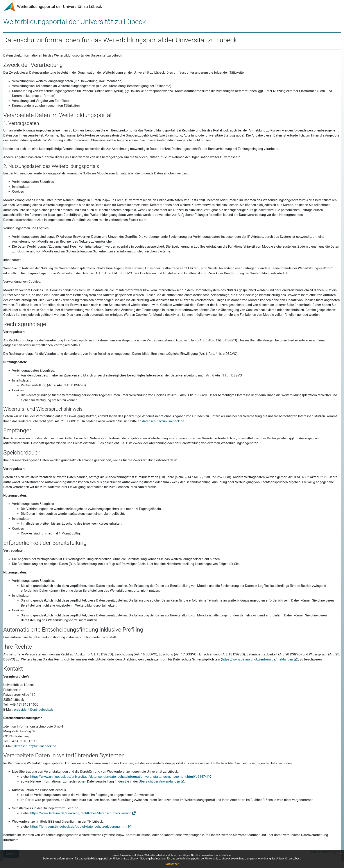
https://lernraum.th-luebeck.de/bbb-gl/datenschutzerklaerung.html (79, 827)
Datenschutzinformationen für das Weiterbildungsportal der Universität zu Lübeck (91, 859)
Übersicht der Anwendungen (159, 781)
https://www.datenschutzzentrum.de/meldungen (258, 659)
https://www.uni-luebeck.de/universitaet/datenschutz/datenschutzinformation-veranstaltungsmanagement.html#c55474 (118, 777)
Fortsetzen (172, 864)
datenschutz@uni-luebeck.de (163, 421)
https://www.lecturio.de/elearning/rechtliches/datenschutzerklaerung (81, 813)
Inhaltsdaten (21, 519)
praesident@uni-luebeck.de (34, 710)
